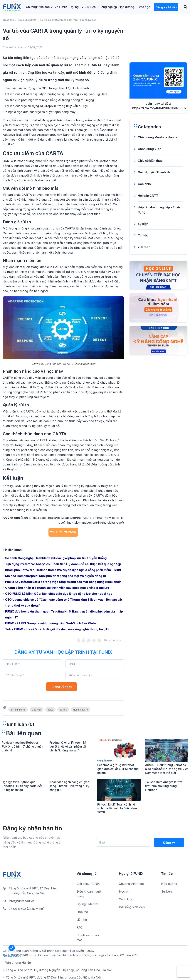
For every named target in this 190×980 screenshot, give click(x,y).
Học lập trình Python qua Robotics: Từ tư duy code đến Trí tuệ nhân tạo (22, 786)
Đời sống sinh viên (132, 907)
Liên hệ (82, 920)
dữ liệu (63, 710)
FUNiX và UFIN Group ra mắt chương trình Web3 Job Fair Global (51, 623)
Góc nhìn (144, 184)
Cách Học (126, 899)
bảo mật (37, 710)
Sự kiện (91, 7)
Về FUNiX (61, 7)
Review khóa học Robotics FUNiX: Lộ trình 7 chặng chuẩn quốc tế (22, 746)
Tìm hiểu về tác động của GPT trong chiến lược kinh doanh (47, 88)
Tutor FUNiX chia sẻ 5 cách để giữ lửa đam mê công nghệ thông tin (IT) (57, 629)
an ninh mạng (18, 710)
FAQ (80, 927)
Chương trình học (39, 7)
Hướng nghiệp (107, 7)
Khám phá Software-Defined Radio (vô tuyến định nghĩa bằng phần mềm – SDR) (63, 570)
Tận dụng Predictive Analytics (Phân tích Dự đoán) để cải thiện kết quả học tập (63, 564)
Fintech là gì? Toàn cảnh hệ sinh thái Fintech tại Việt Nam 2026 (117, 808)
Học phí (125, 891)
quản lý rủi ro (81, 710)
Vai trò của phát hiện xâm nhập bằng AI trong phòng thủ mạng (49, 100)
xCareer (144, 247)
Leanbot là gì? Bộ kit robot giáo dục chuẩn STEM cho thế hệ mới (118, 769)
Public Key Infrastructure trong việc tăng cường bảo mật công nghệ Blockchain (63, 582)
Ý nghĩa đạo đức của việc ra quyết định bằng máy (40, 112)
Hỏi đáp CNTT (148, 196)
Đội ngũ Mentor (88, 904)
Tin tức (143, 235)
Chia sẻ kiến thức (27, 20)
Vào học (144, 7)
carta (50, 710)
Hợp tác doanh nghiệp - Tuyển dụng (160, 210)
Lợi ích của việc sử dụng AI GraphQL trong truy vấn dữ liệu (47, 106)
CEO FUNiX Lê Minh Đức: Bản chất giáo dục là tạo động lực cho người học (59, 594)
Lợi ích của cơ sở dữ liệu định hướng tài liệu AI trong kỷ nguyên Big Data (56, 94)
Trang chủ (8, 20)
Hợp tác (82, 912)
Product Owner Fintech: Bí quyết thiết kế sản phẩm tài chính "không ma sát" (68, 746)
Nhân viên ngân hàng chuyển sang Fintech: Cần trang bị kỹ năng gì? (69, 786)
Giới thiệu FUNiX (88, 884)
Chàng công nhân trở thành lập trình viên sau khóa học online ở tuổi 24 (57, 588)
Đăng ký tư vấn (166, 7)
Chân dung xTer (149, 149)
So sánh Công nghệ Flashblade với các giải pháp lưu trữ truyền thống (56, 558)
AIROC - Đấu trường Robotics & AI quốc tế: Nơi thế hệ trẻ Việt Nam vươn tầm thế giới (166, 769)
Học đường (126, 7)
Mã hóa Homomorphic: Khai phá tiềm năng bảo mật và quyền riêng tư (56, 576)
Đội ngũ (77, 7)
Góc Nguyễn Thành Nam (155, 172)
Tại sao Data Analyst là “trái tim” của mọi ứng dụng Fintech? (164, 786)
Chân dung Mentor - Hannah (159, 137)
